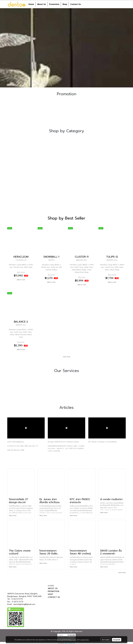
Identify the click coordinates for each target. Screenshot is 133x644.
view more (67, 357)
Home (31, 4)
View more (13, 516)
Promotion (54, 4)
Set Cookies (106, 640)
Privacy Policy (72, 640)
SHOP (50, 594)
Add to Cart (21, 280)
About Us (42, 4)
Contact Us (75, 4)
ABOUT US (53, 588)
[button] (84, 4)
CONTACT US (54, 597)
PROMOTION (53, 591)
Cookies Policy (85, 640)
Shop (65, 4)
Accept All (117, 640)
